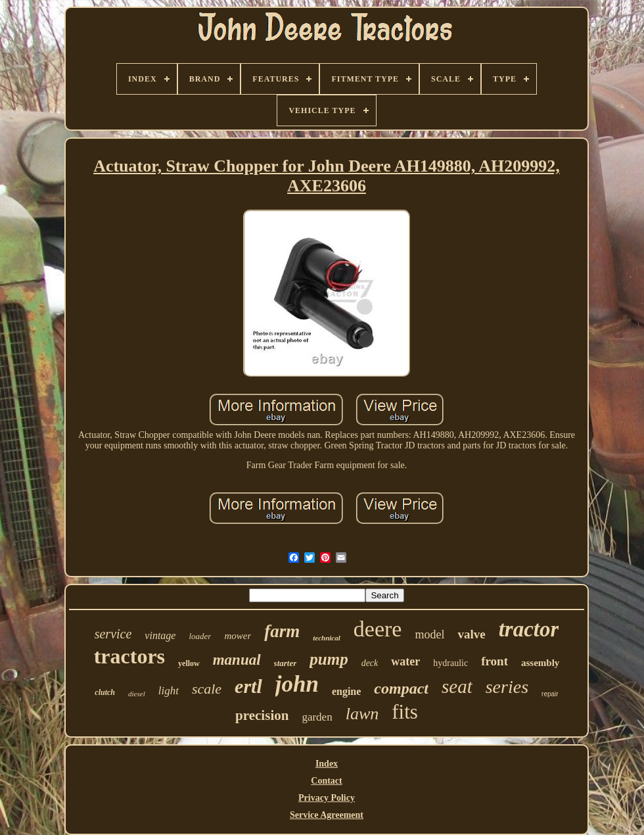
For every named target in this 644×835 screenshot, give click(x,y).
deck (370, 663)
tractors (129, 656)
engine (346, 691)
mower (238, 636)
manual (237, 660)
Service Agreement (327, 815)
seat (457, 686)
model (429, 634)
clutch (105, 692)
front (494, 661)
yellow (189, 663)
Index (327, 764)
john (297, 684)
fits (405, 712)
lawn (362, 714)
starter (286, 663)
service (113, 634)
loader (200, 636)
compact (401, 688)
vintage (160, 635)
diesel (137, 694)
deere (378, 629)
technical (327, 638)
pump (329, 659)
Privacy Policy (327, 798)
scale (207, 689)
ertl (248, 686)
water (405, 661)
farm (282, 631)
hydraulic (450, 663)
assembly (540, 663)
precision (262, 715)
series (507, 687)
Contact (326, 781)
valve (471, 634)
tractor (529, 629)
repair (550, 694)
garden (317, 717)
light (169, 691)
